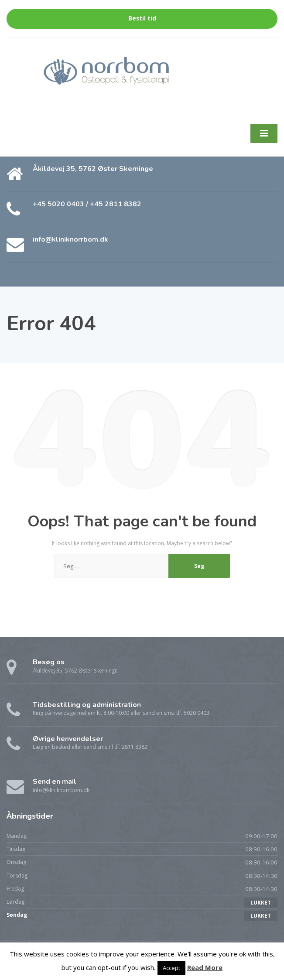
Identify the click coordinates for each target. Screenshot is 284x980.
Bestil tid (142, 18)
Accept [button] (171, 968)
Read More (205, 967)
